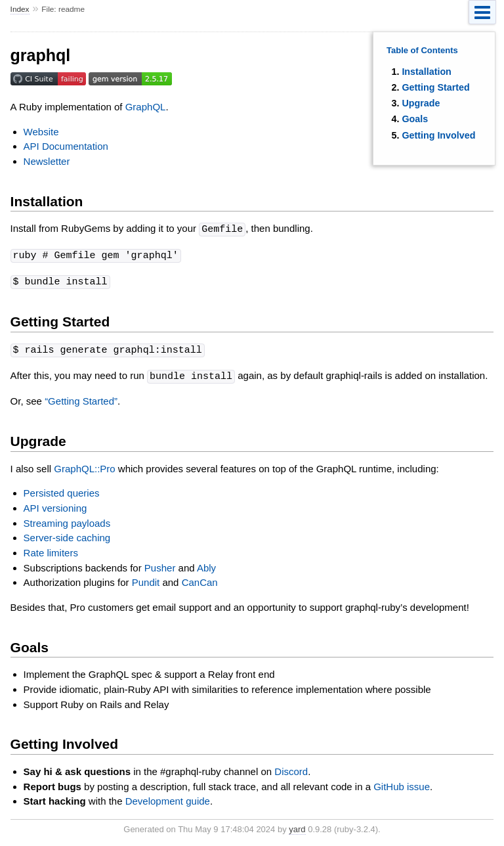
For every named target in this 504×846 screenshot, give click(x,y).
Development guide (168, 798)
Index (20, 9)
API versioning (55, 505)
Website (41, 132)
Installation (426, 72)
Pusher (160, 565)
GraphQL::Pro (84, 465)
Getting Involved (438, 135)
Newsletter (47, 161)
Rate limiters (51, 549)
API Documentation (66, 146)
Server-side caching (67, 534)
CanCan (200, 579)
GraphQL (146, 107)
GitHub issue (402, 783)
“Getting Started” (81, 398)
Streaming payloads (67, 520)
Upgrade (421, 103)
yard (297, 826)
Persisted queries (62, 490)
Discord (291, 768)
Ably (206, 565)
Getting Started (435, 87)
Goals (415, 119)
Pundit (146, 579)
